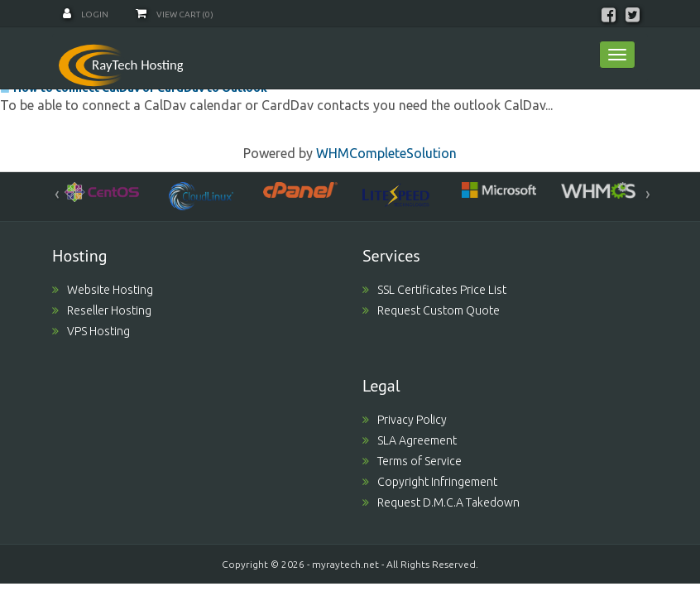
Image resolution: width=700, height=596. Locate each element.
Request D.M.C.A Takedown (441, 502)
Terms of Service (412, 461)
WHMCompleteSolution (386, 153)
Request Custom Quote (431, 310)
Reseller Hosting (102, 310)
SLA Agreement (410, 440)
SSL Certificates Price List (434, 290)
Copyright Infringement (430, 482)
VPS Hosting (91, 331)
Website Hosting (103, 290)
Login (86, 14)
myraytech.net (345, 564)
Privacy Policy (405, 420)
